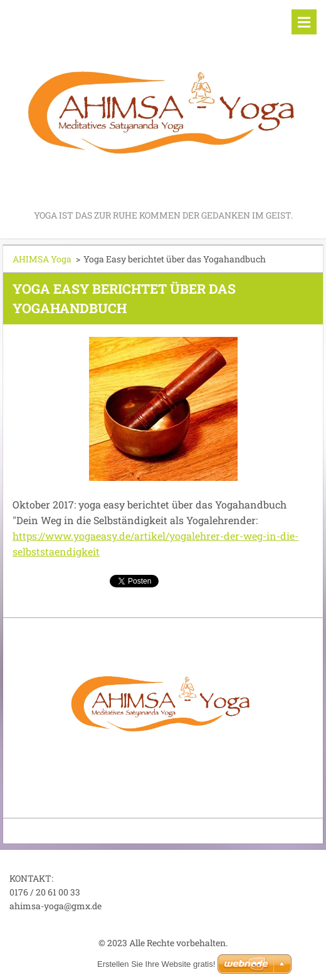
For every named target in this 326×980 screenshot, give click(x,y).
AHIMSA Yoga (42, 259)
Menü (304, 22)
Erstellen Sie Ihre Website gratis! (156, 964)
